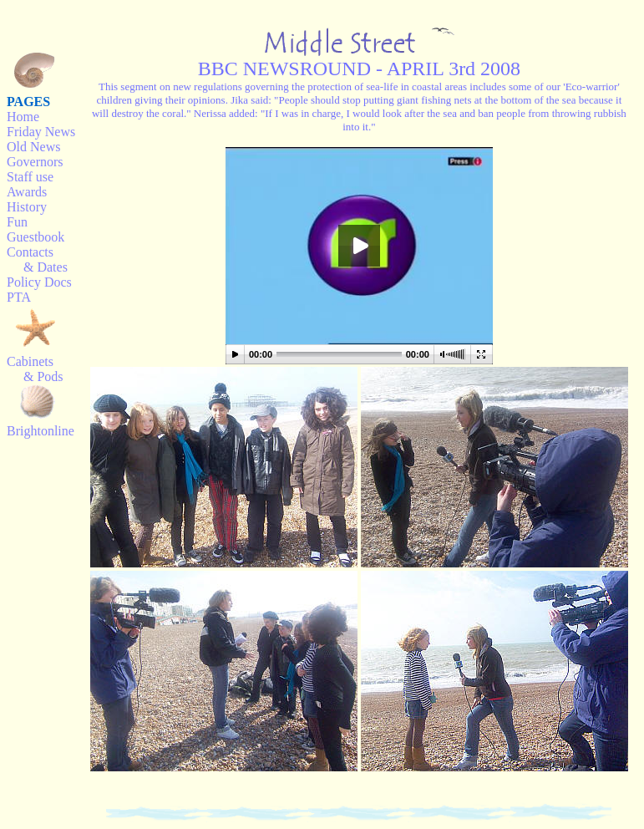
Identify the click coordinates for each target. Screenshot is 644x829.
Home (23, 117)
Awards (27, 192)
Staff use (30, 177)
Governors (35, 162)
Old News (33, 147)
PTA (19, 297)
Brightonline (41, 431)
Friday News (41, 132)
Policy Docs (39, 282)
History (27, 207)
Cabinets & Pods (35, 369)
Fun (17, 222)
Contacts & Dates (37, 259)
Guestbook (35, 237)
